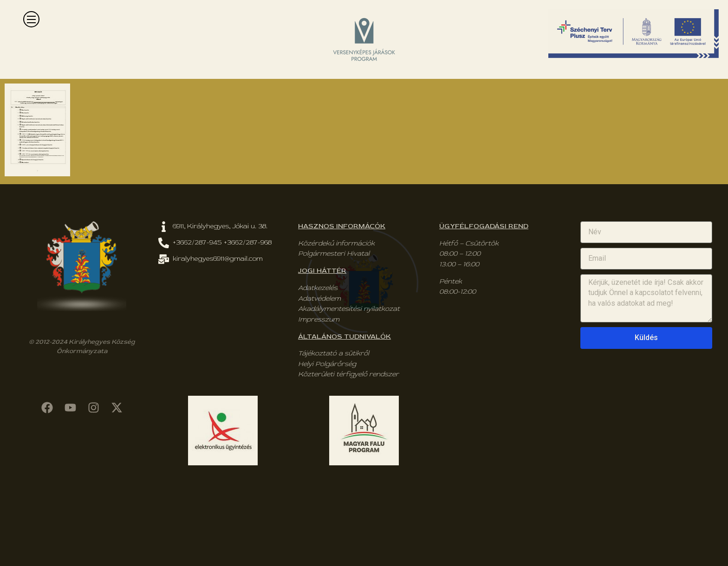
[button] (31, 19)
